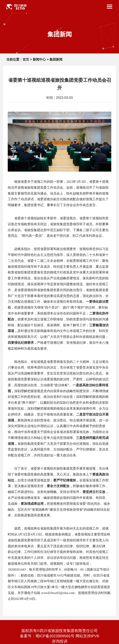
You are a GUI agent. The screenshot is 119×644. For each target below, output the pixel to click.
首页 (26, 59)
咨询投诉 (60, 641)
